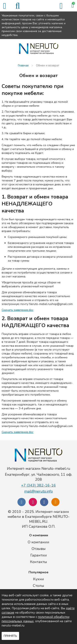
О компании (38, 542)
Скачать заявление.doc (18, 310)
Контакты (38, 562)
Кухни (38, 579)
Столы (38, 586)
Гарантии (39, 555)
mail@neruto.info (38, 491)
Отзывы (39, 549)
